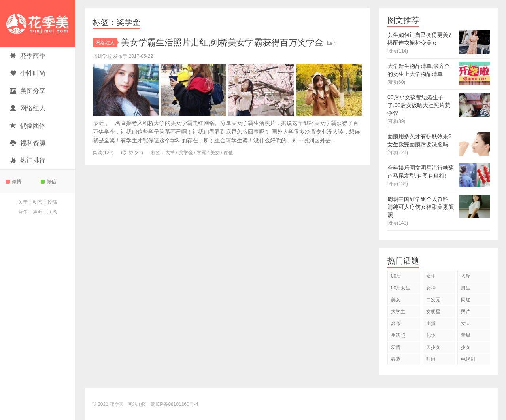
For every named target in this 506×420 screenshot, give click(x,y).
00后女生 (401, 288)
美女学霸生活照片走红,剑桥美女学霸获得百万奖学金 (222, 43)
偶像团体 (28, 126)
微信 (48, 182)
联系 (52, 212)
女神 (431, 288)
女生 (431, 276)
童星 (466, 335)
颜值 (228, 153)
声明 (38, 212)
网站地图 (137, 404)
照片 (466, 312)
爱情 (396, 347)
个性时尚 (28, 73)
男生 (466, 288)
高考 (396, 324)
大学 (170, 153)
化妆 (431, 335)
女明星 (433, 312)
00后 (396, 276)
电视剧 (468, 359)
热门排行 (28, 160)
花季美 (38, 24)
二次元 (433, 300)
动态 (38, 202)
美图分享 (28, 91)
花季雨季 (28, 56)
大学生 (398, 312)
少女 (466, 347)
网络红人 (28, 108)
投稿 (52, 202)
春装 (396, 359)
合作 (23, 212)
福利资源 (28, 143)
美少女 (433, 347)
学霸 (202, 153)
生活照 (398, 335)
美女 (215, 153)
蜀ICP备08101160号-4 (174, 404)
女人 (466, 324)
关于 (23, 202)
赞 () (132, 153)
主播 (431, 324)
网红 (466, 300)
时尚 (431, 359)
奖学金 (186, 153)
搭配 (466, 276)
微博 (14, 182)
